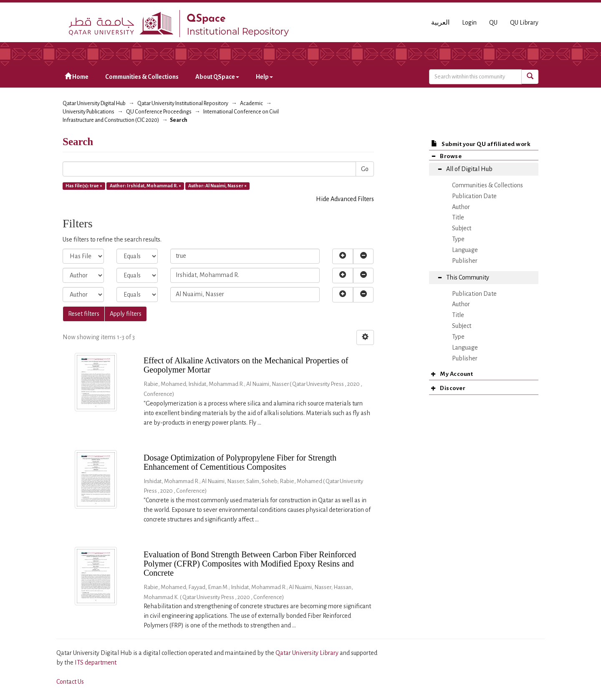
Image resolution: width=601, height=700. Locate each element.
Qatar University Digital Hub (94, 103)
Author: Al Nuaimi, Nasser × (217, 186)
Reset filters (84, 314)
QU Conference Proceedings (159, 112)
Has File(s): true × (84, 186)
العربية (440, 23)
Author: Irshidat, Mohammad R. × (145, 186)
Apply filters (126, 314)
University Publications (88, 112)
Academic (251, 103)
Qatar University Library (308, 653)
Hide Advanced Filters (345, 199)
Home (77, 77)
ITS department (96, 662)
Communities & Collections (142, 77)
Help (264, 77)
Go (365, 169)
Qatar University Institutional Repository (183, 103)
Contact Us (70, 682)
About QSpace (217, 77)
